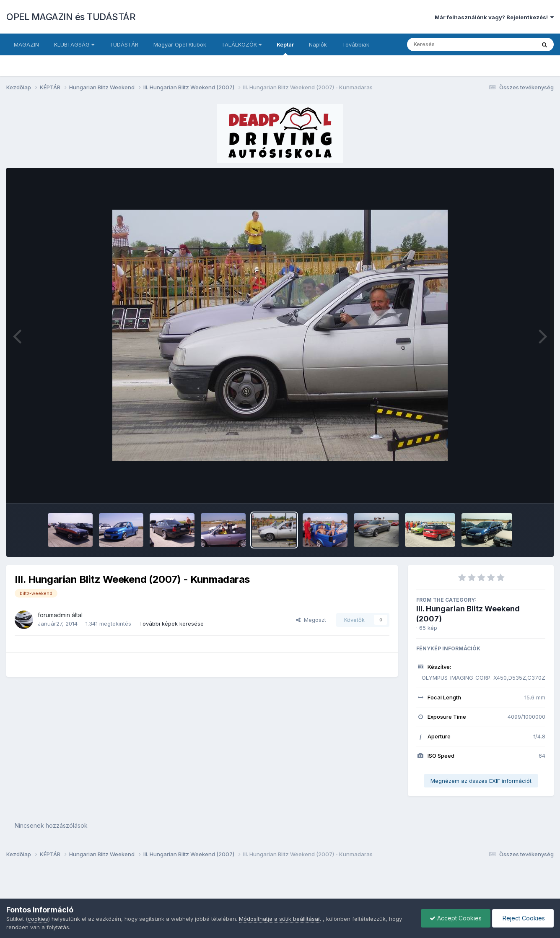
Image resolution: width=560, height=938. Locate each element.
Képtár (285, 48)
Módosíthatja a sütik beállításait (280, 919)
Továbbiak (356, 44)
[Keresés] (448, 44)
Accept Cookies (456, 918)
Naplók (318, 44)
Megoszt (311, 620)
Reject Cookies (523, 918)
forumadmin (54, 615)
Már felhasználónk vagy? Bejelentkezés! (494, 17)
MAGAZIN (26, 44)
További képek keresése (171, 624)
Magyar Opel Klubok (180, 44)
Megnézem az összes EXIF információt (481, 781)
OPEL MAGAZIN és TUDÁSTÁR (71, 17)
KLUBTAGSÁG (74, 44)
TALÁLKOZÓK (241, 44)
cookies (38, 919)
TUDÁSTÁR (124, 44)
